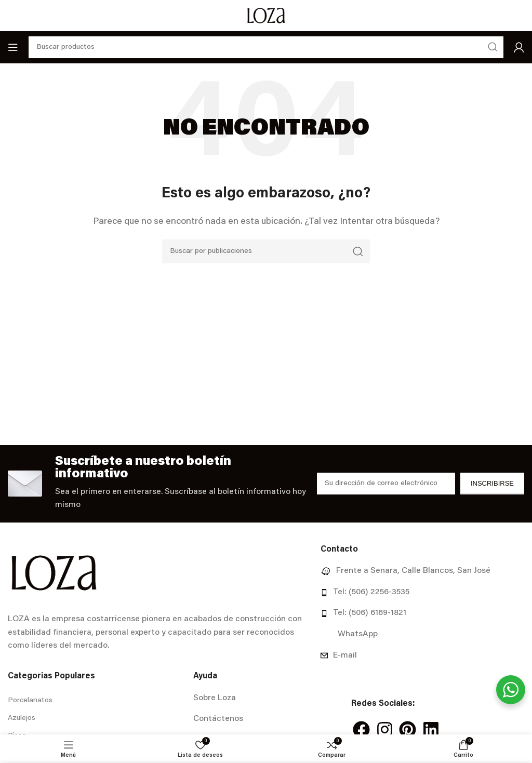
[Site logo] (266, 16)
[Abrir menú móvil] (13, 47)
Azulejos (22, 718)
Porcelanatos (30, 701)
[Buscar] (266, 251)
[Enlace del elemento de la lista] (422, 571)
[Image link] (54, 573)
